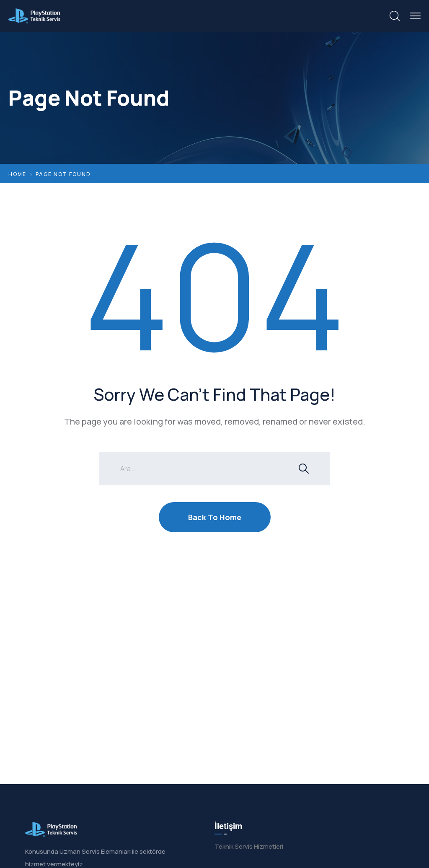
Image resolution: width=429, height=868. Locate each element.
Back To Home (215, 517)
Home (17, 174)
